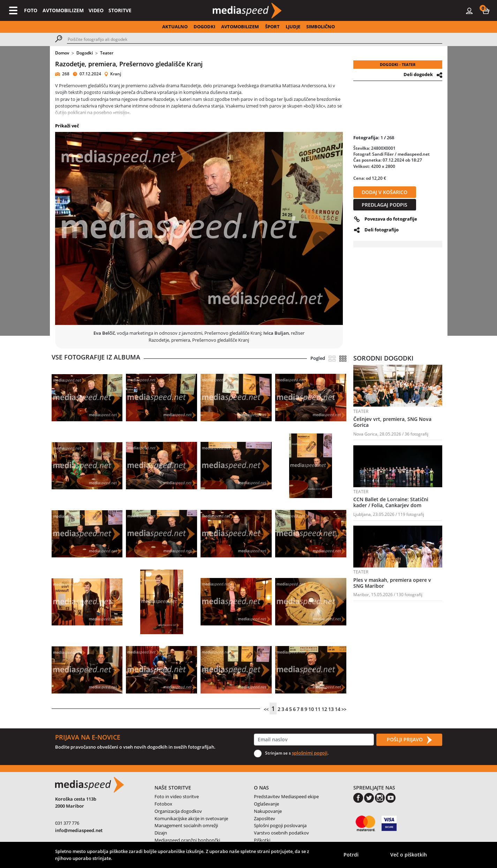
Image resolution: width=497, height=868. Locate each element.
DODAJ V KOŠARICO (385, 192)
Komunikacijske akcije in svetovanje (191, 818)
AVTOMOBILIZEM (63, 10)
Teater (107, 53)
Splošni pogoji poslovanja (280, 825)
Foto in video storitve (177, 796)
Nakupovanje (268, 811)
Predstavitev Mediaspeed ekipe (286, 796)
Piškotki (262, 840)
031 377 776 (67, 823)
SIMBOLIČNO (321, 27)
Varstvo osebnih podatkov (281, 833)
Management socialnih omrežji (186, 825)
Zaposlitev (265, 818)
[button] (486, 10)
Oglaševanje (266, 804)
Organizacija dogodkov (178, 811)
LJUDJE (293, 27)
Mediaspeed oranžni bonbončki (187, 840)
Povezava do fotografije (391, 219)
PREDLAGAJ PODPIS (385, 205)
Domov (62, 53)
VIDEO (96, 10)
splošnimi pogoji (310, 753)
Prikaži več (67, 126)
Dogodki (85, 53)
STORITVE (120, 10)
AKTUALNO (175, 27)
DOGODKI (204, 27)
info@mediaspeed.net (79, 830)
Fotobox (163, 804)
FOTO (31, 10)
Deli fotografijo (382, 230)
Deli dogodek (418, 74)
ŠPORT (272, 27)
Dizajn (161, 833)
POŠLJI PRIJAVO (409, 740)
